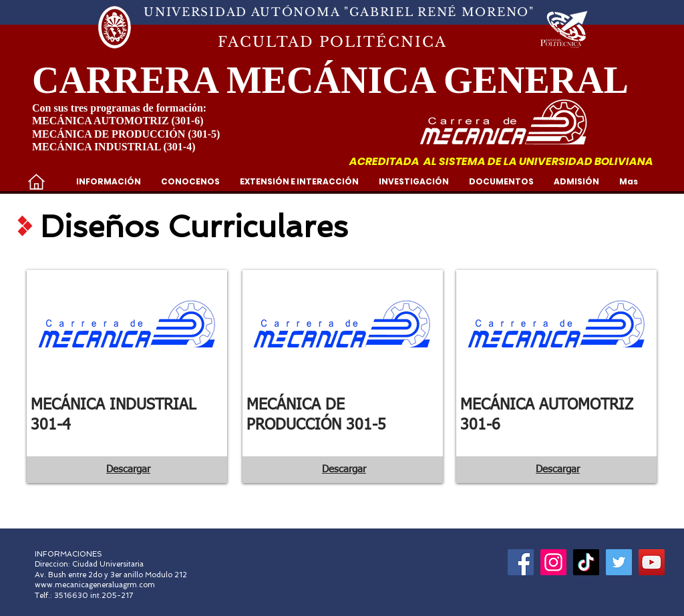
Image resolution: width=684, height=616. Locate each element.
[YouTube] (652, 562)
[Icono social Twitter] (619, 562)
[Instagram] (553, 562)
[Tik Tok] (586, 562)
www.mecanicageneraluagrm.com (95, 585)
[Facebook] (521, 562)
